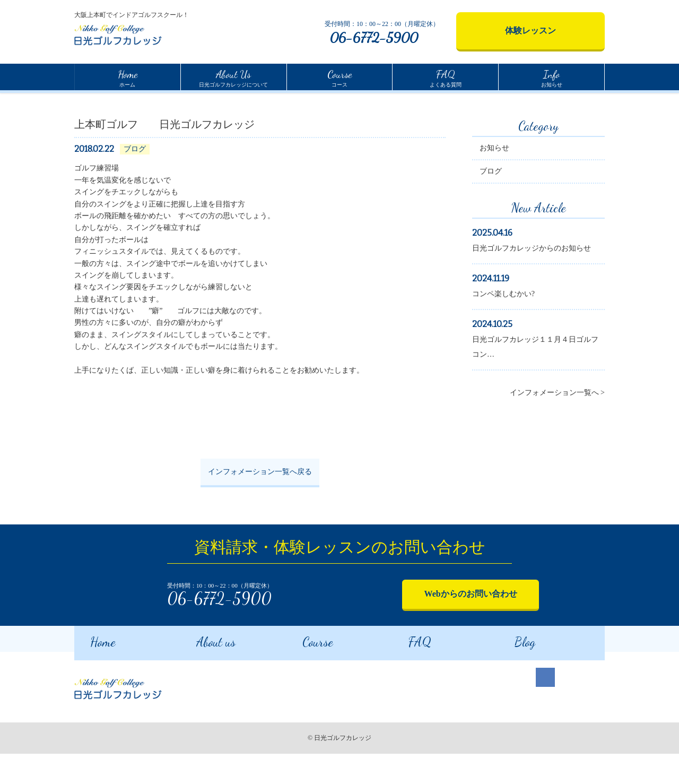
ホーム (128, 77)
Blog (511, 670)
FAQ (406, 670)
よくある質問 (446, 77)
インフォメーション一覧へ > (557, 426)
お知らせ (552, 77)
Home (83, 101)
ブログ (491, 205)
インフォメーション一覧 (141, 101)
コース (339, 77)
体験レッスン (530, 31)
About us (202, 670)
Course (303, 670)
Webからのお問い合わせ (437, 626)
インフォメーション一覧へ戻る (260, 505)
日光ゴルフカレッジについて (233, 77)
